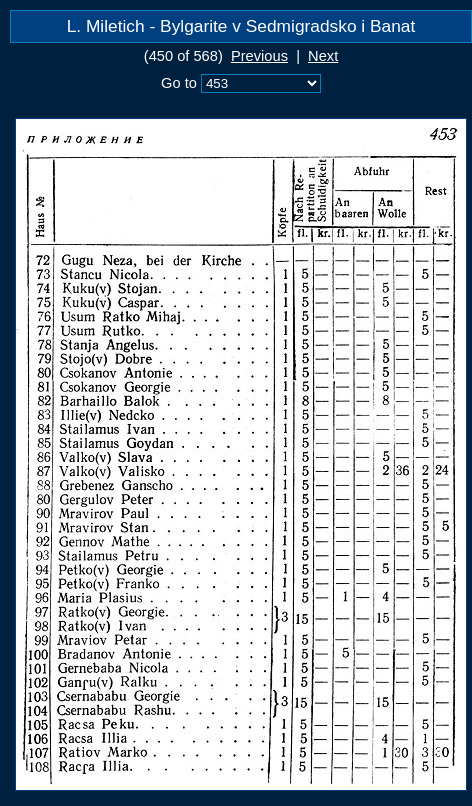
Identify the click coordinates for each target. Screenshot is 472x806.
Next (323, 56)
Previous (259, 56)
